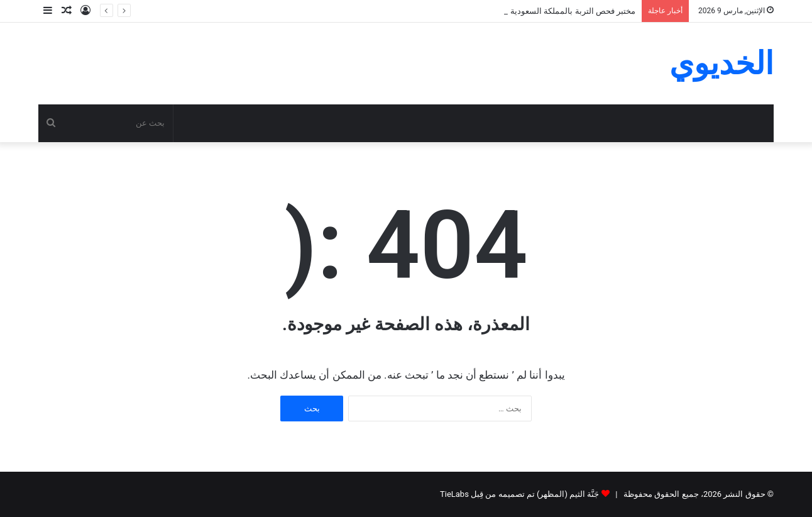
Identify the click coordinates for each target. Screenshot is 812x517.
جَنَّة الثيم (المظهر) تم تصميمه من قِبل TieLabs (519, 494)
